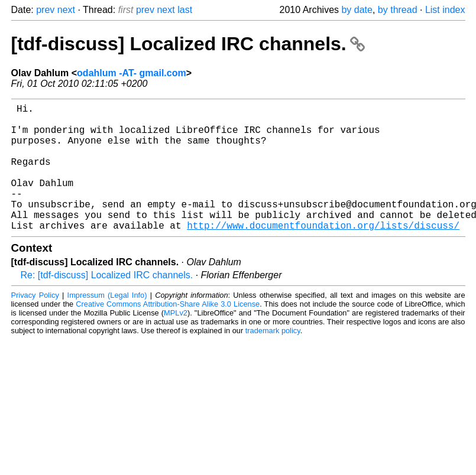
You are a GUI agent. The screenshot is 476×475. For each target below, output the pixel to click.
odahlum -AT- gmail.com (132, 73)
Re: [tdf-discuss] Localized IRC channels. (107, 303)
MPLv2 (176, 341)
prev (45, 10)
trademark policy (273, 359)
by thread (398, 10)
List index (445, 10)
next (66, 10)
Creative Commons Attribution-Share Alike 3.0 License (168, 332)
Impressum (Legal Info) (107, 323)
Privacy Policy (35, 323)
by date (357, 10)
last (185, 10)
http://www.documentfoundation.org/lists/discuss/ (323, 253)
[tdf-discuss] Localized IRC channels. (188, 44)
